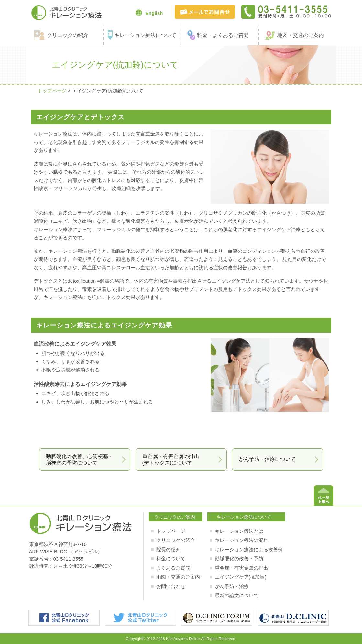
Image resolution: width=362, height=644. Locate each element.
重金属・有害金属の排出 (241, 568)
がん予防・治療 (232, 586)
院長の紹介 (168, 549)
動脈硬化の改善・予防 (239, 558)
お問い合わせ (171, 586)
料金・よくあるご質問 (223, 35)
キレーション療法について (145, 35)
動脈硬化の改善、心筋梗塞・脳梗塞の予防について (80, 459)
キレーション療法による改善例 (249, 549)
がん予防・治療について (267, 459)
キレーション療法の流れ (241, 540)
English (149, 13)
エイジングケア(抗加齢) (241, 577)
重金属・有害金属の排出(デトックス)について (171, 459)
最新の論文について (237, 595)
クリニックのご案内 (175, 517)
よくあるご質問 (173, 568)
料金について (171, 558)
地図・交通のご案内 (301, 35)
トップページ (52, 91)
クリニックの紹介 (68, 35)
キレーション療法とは (239, 531)
